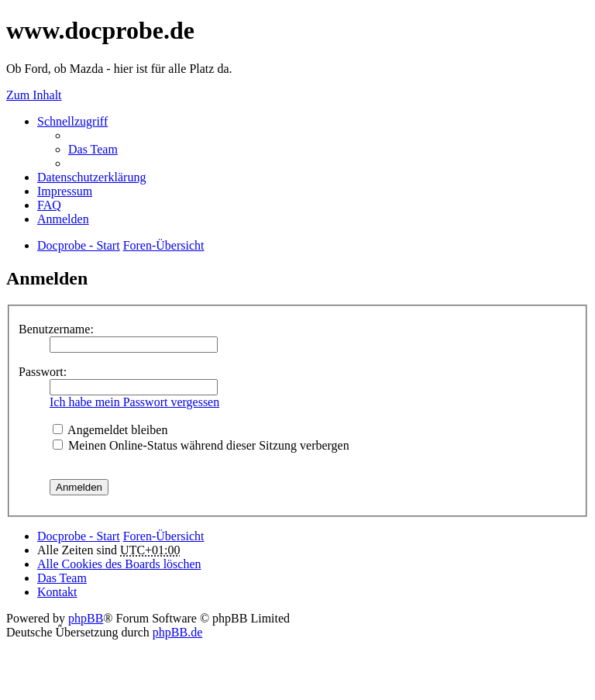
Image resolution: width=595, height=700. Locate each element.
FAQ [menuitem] (49, 205)
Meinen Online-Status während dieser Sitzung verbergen (201, 445)
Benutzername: (56, 329)
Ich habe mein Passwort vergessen (134, 402)
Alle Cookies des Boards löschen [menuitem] (119, 564)
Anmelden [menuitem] (63, 219)
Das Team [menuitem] (93, 149)
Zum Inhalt (34, 95)
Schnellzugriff (72, 121)
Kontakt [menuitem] (57, 592)
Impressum (65, 191)
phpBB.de (177, 632)
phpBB (86, 618)
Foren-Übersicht (164, 536)
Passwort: (43, 372)
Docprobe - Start (79, 536)
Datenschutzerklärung (91, 177)
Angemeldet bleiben (110, 430)
